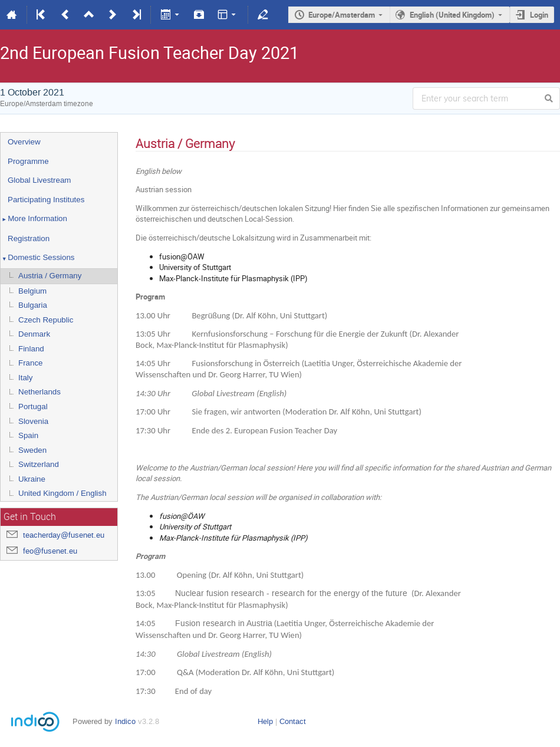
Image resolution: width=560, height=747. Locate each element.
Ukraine (32, 479)
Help (265, 721)
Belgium (32, 291)
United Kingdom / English (62, 493)
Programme (28, 161)
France (30, 363)
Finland (31, 349)
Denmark (34, 334)
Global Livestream (39, 180)
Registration (29, 238)
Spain (28, 435)
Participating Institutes (46, 200)
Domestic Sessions (38, 258)
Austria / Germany (50, 276)
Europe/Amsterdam (342, 15)
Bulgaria (33, 305)
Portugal (33, 407)
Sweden (32, 450)
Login (539, 15)
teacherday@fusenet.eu (64, 535)
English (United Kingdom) (452, 15)
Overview (24, 142)
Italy (25, 378)
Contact (293, 721)
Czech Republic (46, 320)
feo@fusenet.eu (50, 551)
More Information (34, 219)
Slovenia (33, 421)
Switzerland (39, 464)
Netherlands (39, 392)
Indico (125, 721)
